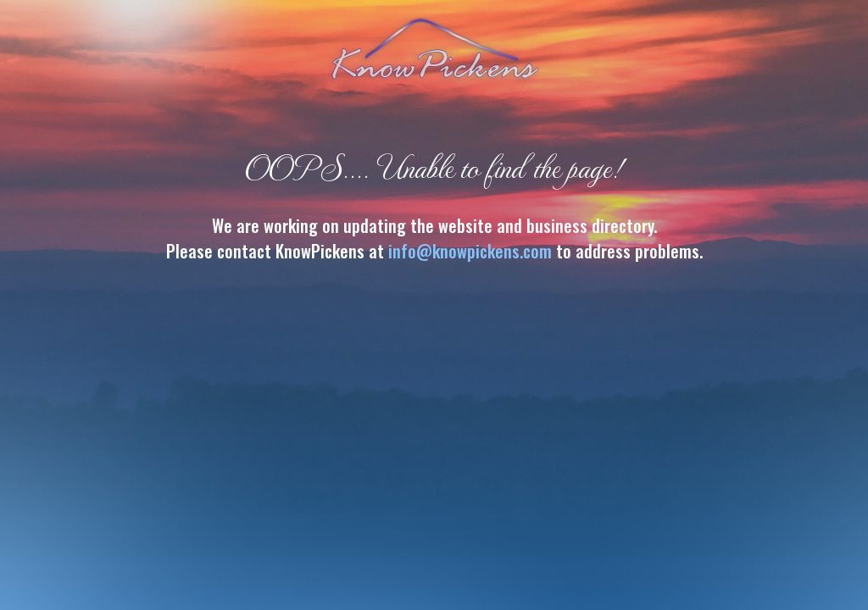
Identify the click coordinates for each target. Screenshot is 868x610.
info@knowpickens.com (470, 251)
